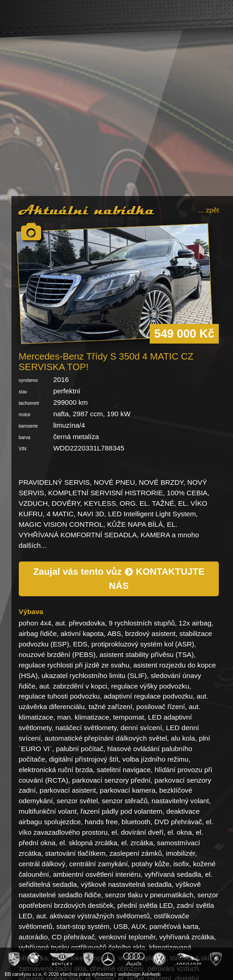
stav (23, 392)
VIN (23, 449)
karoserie (28, 426)
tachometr (29, 403)
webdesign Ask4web (139, 974)
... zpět (209, 210)
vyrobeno (28, 380)
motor (25, 415)
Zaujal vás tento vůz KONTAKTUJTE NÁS (119, 579)
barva (24, 437)
